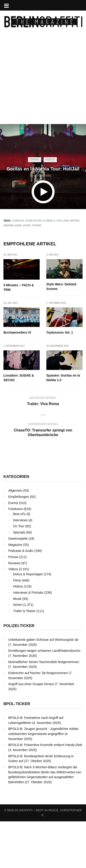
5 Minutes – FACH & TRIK (19, 287)
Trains (37, 225)
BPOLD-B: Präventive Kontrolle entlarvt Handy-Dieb (45, 791)
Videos (50, 160)
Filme (17, 627)
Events (13, 550)
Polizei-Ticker (19, 672)
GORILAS (18, 221)
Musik (17, 645)
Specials (19, 579)
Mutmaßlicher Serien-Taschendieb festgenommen (44, 708)
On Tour (19, 573)
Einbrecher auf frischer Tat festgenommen (38, 720)
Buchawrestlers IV (60, 332)
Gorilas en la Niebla (40, 221)
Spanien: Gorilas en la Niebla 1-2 (20, 424)
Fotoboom (15, 556)
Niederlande (12, 225)
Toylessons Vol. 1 (17, 375)
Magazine (15, 591)
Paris (27, 225)
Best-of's (19, 561)
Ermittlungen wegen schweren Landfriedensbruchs (44, 697)
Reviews (14, 610)
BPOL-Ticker (17, 750)
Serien (35, 160)
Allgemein (15, 537)
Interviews (20, 567)
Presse (13, 604)
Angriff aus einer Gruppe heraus (31, 731)
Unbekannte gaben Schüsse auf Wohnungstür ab (43, 686)
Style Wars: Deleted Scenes (61, 286)
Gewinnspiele (18, 585)
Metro (75, 221)
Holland (63, 221)
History (18, 633)
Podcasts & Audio (21, 597)
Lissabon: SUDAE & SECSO (62, 377)
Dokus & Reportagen (28, 621)
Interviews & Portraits (28, 639)
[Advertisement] (43, 81)
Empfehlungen (19, 543)
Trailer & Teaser (24, 658)
